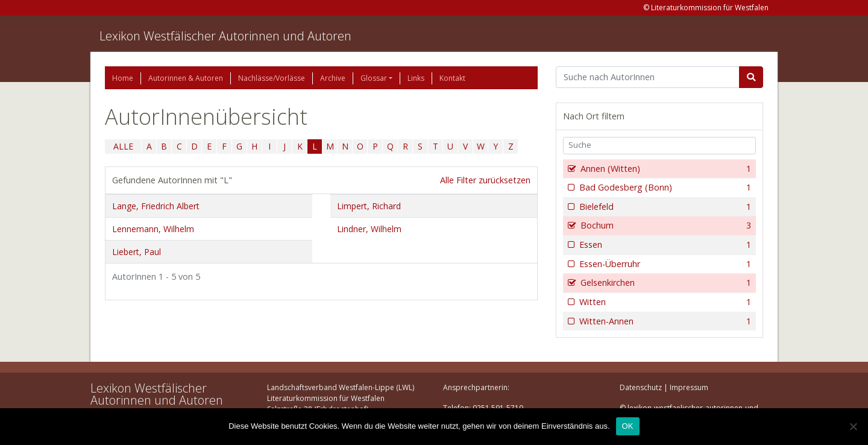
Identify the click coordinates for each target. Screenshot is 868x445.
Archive (333, 78)
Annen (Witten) (665, 169)
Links (416, 78)
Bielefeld (664, 207)
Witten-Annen (664, 321)
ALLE (123, 146)
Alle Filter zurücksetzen (485, 180)
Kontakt (452, 78)
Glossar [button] (374, 78)
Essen (664, 245)
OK (628, 426)
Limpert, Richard (369, 206)
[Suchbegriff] (648, 77)
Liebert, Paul (137, 252)
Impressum (689, 387)
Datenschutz (641, 387)
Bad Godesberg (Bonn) (664, 188)
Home (123, 78)
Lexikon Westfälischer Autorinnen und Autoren (225, 36)
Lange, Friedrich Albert (156, 206)
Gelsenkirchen (665, 283)
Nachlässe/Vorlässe (272, 78)
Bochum (665, 226)
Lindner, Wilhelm (369, 229)
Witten (664, 302)
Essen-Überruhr (664, 264)
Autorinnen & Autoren (186, 78)
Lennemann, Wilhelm (153, 229)
